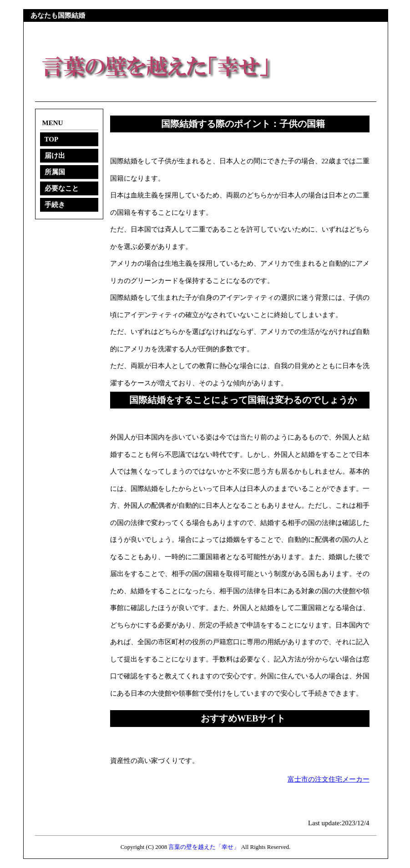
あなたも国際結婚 (58, 15)
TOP (52, 139)
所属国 (55, 172)
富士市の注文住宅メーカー (329, 779)
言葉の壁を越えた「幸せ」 (204, 847)
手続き (55, 205)
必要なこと (62, 188)
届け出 (55, 156)
